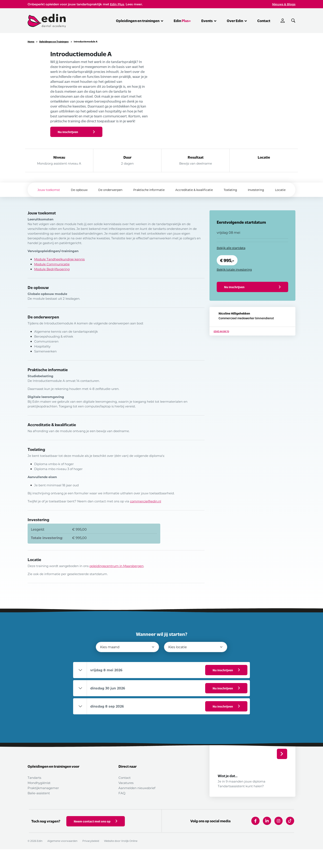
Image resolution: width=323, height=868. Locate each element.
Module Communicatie (52, 264)
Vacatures (126, 783)
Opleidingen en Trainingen (54, 41)
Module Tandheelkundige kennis (59, 259)
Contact (264, 20)
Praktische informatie (148, 190)
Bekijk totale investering (234, 270)
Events (209, 20)
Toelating (233, 190)
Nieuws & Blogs (284, 4)
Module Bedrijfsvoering (52, 269)
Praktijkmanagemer (43, 788)
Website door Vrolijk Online (121, 860)
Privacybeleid (91, 860)
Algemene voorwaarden (62, 860)
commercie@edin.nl (146, 501)
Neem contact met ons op (96, 840)
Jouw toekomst (42, 190)
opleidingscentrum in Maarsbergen (116, 566)
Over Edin (237, 20)
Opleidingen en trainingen (140, 20)
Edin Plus (117, 4)
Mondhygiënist (39, 783)
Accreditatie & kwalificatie (195, 190)
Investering (261, 190)
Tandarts (34, 778)
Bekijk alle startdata (231, 248)
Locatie (287, 190)
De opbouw (74, 190)
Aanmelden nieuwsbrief (137, 788)
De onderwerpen (107, 190)
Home (31, 41)
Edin (182, 20)
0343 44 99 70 (221, 346)
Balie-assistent (39, 793)
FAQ (122, 793)
